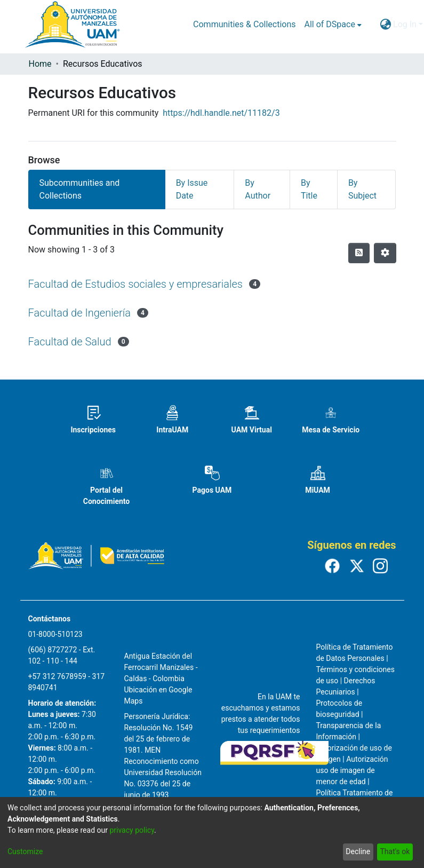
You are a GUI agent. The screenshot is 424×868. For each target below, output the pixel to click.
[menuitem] (333, 25)
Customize (25, 851)
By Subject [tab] (362, 189)
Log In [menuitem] (405, 24)
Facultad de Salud (70, 342)
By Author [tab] (258, 189)
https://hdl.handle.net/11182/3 (221, 113)
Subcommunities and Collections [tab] (80, 189)
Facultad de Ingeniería (79, 313)
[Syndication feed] (359, 253)
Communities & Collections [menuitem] (244, 24)
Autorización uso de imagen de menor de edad (352, 770)
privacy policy (132, 830)
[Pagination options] (385, 253)
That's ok (395, 851)
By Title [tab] (309, 189)
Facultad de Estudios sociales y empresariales (136, 284)
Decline (358, 851)
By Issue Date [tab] (192, 189)
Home (40, 64)
